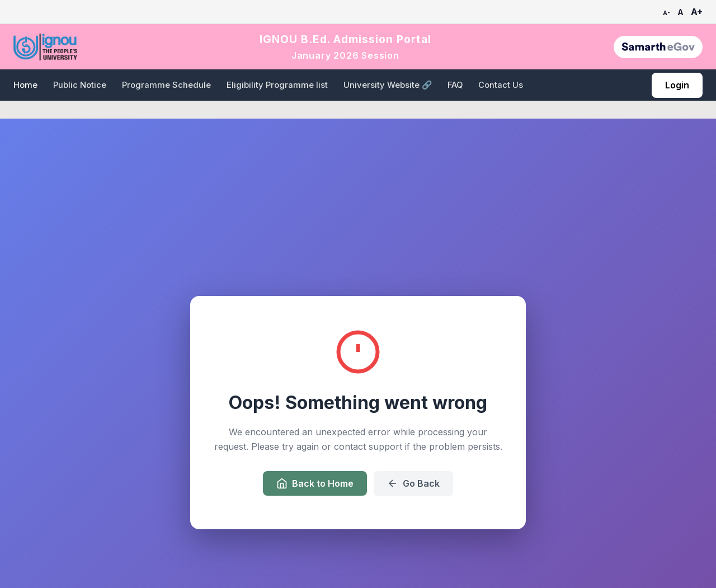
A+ (697, 12)
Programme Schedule (166, 85)
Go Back (413, 483)
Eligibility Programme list (277, 85)
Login (677, 85)
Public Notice (80, 85)
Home (25, 85)
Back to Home (315, 483)
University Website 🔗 (388, 85)
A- (666, 13)
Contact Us (501, 85)
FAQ (455, 85)
